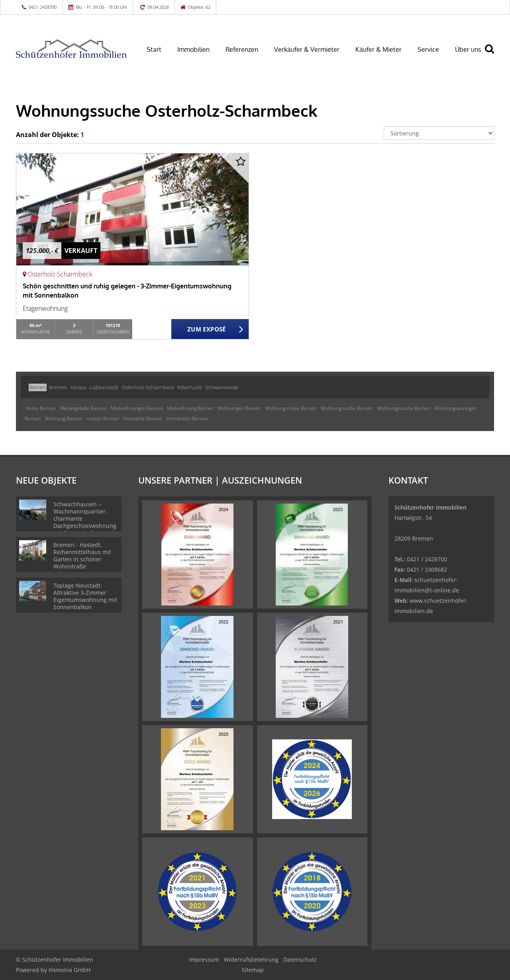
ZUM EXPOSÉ (207, 329)
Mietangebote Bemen (83, 408)
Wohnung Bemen (64, 418)
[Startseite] (71, 49)
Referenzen (242, 49)
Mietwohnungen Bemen (137, 408)
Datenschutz (300, 959)
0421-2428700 (43, 7)
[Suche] (493, 55)
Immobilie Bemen (143, 418)
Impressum (204, 959)
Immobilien (193, 49)
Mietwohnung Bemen (190, 408)
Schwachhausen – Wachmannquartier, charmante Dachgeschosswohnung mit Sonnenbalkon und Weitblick (85, 522)
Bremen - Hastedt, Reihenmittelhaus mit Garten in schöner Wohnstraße (82, 556)
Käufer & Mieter (379, 49)
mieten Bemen (103, 418)
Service (428, 49)
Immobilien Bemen (187, 418)
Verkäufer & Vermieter (307, 49)
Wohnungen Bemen (239, 408)
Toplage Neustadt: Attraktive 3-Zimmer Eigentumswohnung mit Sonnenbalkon (85, 596)
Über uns (468, 49)
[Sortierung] (439, 133)
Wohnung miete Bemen (291, 408)
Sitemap (253, 970)
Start (154, 49)
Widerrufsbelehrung (251, 959)
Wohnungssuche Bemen (404, 408)
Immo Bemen (41, 408)
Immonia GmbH (70, 970)
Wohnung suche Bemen (347, 408)
